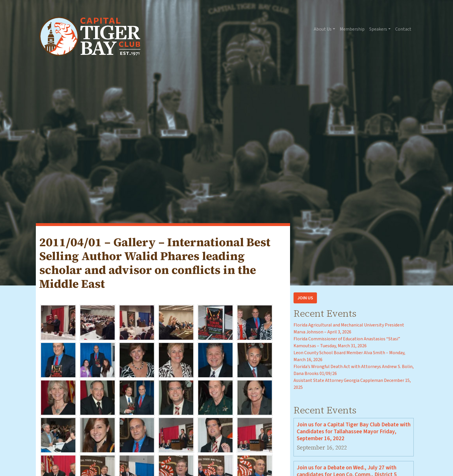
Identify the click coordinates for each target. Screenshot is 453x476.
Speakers (378, 29)
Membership (352, 29)
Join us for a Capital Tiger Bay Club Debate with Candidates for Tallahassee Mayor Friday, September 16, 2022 (354, 432)
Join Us (305, 298)
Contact (403, 29)
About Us (323, 29)
